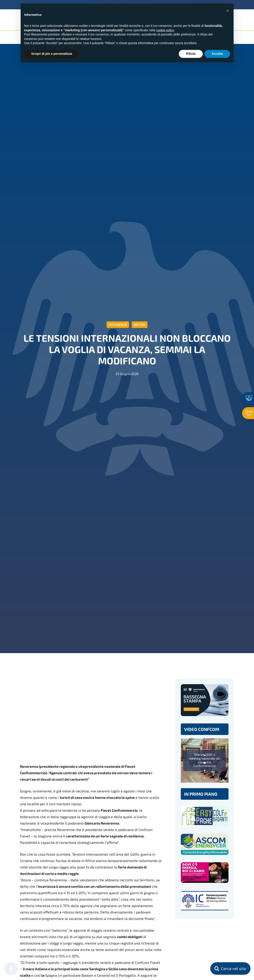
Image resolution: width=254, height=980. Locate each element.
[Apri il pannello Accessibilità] (11, 969)
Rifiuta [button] (191, 54)
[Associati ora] (248, 398)
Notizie (140, 325)
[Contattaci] (248, 413)
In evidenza (118, 325)
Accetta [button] (217, 54)
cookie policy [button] (165, 30)
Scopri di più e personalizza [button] (52, 54)
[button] (228, 11)
